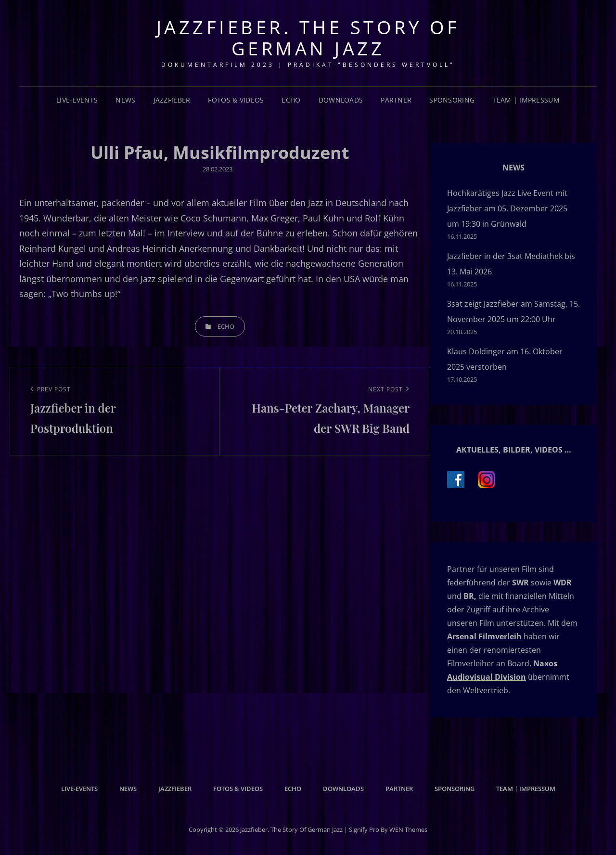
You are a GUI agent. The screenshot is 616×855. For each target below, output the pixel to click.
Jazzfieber (172, 100)
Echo (291, 100)
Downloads (341, 100)
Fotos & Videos (236, 100)
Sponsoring (452, 100)
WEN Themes (408, 829)
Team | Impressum (526, 100)
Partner (396, 100)
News (125, 100)
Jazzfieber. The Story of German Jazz (308, 38)
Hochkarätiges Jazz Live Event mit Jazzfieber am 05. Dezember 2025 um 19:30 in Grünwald (507, 208)
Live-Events (77, 100)
